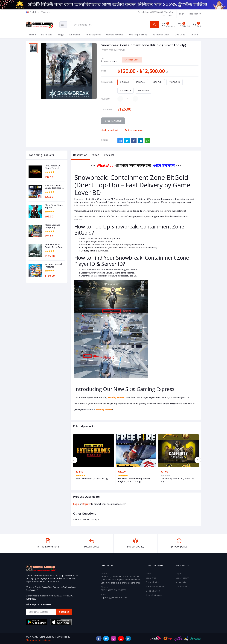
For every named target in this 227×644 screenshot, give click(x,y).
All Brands (75, 35)
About (149, 573)
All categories (93, 35)
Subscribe (64, 612)
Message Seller (132, 60)
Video (96, 155)
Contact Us (151, 578)
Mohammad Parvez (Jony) (38, 640)
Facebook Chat (161, 35)
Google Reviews (115, 35)
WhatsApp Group (138, 35)
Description (80, 155)
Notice (194, 35)
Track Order (181, 587)
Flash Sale (47, 35)
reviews (109, 155)
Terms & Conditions (155, 587)
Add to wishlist (110, 130)
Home (33, 35)
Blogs (61, 35)
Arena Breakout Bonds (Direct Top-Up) (54, 246)
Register (86, 504)
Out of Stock (113, 121)
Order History (182, 578)
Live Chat (180, 35)
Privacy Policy (152, 582)
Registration (195, 14)
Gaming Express (116, 398)
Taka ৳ (45, 12)
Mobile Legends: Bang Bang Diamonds (53, 226)
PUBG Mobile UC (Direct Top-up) (53, 167)
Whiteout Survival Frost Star (53, 266)
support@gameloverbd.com (114, 598)
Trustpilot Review (154, 595)
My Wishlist (181, 582)
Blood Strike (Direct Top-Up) (54, 207)
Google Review (153, 591)
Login (182, 14)
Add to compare (134, 130)
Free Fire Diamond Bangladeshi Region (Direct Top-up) (54, 187)
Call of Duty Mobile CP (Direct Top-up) (178, 480)
